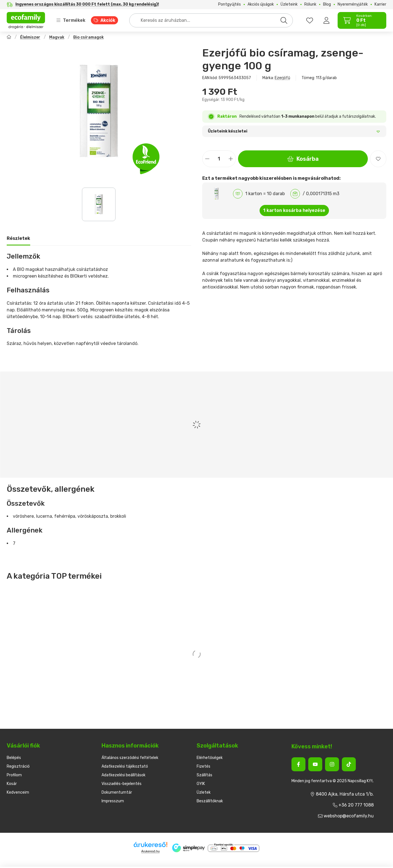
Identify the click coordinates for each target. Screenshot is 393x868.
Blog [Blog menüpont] (327, 4)
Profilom (14, 775)
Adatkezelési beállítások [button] (123, 775)
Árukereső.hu (150, 851)
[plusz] (231, 159)
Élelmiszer (30, 37)
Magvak (57, 37)
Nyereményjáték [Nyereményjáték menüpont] (353, 4)
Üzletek (204, 792)
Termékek (71, 20)
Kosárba (303, 159)
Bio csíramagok (89, 37)
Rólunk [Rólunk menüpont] (310, 4)
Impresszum (113, 801)
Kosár (12, 784)
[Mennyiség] (219, 159)
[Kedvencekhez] (378, 159)
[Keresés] (284, 20)
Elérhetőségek (210, 758)
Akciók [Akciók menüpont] (108, 20)
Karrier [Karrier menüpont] (380, 4)
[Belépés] (326, 20)
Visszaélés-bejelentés (122, 784)
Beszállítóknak (210, 801)
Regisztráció (18, 766)
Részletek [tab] (18, 238)
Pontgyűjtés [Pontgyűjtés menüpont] (230, 4)
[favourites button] (310, 20)
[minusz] (207, 159)
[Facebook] (298, 764)
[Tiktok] (349, 764)
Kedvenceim (18, 792)
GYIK (201, 784)
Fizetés (203, 766)
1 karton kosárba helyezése (294, 210)
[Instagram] (332, 764)
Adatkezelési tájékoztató (125, 766)
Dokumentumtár (117, 792)
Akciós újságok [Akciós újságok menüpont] (261, 4)
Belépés (14, 758)
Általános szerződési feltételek (130, 758)
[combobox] (211, 20)
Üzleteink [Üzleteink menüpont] (289, 4)
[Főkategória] (9, 38)
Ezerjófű (282, 78)
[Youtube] (315, 764)
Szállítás (204, 775)
